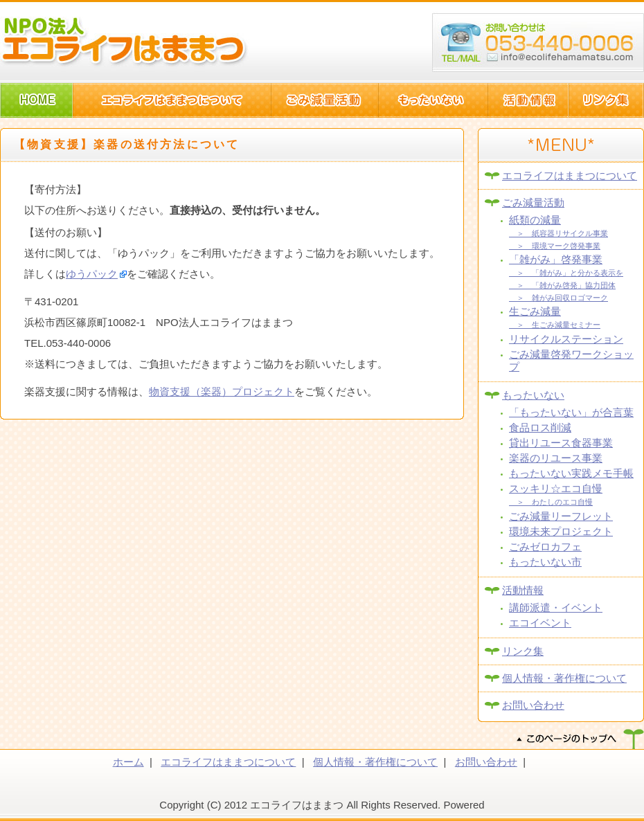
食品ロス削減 (540, 427)
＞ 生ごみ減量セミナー (555, 325)
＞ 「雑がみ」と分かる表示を (566, 273)
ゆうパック (92, 273)
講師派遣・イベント (556, 607)
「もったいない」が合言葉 (571, 412)
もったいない (533, 395)
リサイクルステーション (566, 339)
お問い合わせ (533, 705)
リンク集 (523, 651)
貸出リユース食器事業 (561, 443)
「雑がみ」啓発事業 (556, 259)
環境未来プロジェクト (561, 531)
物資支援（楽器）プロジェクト (222, 391)
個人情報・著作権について (564, 678)
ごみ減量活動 (533, 202)
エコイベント (540, 623)
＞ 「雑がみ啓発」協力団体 (562, 285)
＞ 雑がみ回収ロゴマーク (558, 298)
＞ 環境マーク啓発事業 (555, 246)
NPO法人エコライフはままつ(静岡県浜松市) (125, 42)
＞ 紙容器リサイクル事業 (558, 233)
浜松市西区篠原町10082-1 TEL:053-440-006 (538, 43)
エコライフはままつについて (570, 175)
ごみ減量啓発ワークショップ (571, 360)
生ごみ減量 (535, 311)
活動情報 (523, 590)
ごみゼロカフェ (545, 547)
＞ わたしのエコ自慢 (551, 502)
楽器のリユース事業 (556, 458)
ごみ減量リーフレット (561, 516)
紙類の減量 (535, 220)
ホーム (128, 762)
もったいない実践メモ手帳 (571, 473)
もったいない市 (545, 562)
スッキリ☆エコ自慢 (556, 488)
